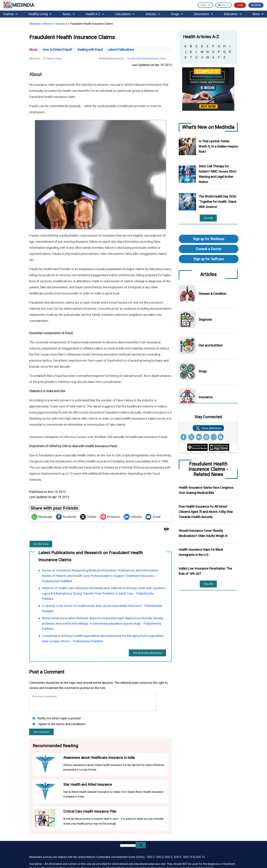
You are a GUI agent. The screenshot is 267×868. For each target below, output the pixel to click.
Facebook (66, 453)
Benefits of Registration (153, 826)
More (258, 14)
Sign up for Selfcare (209, 259)
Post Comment (41, 668)
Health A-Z (95, 14)
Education (233, 14)
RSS (99, 856)
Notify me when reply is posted (59, 654)
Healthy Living (40, 14)
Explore (11, 14)
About (33, 50)
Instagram (112, 856)
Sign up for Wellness (209, 239)
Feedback (179, 842)
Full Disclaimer (205, 804)
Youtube (106, 856)
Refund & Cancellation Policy (221, 837)
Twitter (88, 453)
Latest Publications (121, 50)
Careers (109, 825)
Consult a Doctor (209, 249)
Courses (109, 831)
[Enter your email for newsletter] (51, 826)
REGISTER (256, 5)
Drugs (177, 14)
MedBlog (144, 837)
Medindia (35, 24)
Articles (153, 14)
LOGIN (240, 5)
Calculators (125, 14)
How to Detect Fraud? (57, 50)
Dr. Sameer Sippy (53, 59)
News (69, 14)
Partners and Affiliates (187, 837)
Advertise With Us (184, 825)
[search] (128, 782)
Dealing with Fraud (90, 50)
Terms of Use (223, 856)
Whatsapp (42, 453)
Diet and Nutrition (211, 345)
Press (143, 842)
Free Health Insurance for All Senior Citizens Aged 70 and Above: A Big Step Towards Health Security (206, 512)
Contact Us (181, 819)
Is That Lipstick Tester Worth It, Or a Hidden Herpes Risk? (218, 146)
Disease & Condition (213, 294)
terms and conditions (71, 660)
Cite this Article (41, 480)
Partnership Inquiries (222, 819)
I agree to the (61, 660)
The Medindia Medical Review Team (146, 59)
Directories (203, 14)
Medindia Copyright (188, 856)
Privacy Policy (207, 856)
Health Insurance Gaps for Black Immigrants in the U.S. (201, 552)
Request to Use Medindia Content (223, 828)
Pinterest (110, 453)
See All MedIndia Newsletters (48, 836)
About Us (110, 819)
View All (208, 218)
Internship (110, 837)
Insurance (61, 24)
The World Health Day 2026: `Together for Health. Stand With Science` (218, 202)
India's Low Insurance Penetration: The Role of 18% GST (205, 571)
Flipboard (119, 856)
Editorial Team (113, 842)
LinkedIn (133, 453)
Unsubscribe (215, 845)
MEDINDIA (19, 5)
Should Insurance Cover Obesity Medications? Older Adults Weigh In (203, 533)
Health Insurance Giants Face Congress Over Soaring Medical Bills (206, 490)
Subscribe (86, 826)
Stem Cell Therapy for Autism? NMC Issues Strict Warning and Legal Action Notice (217, 174)
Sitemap (144, 831)
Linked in (85, 856)
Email (153, 453)
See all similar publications (147, 589)
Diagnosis (205, 320)
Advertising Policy (184, 831)
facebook (71, 856)
